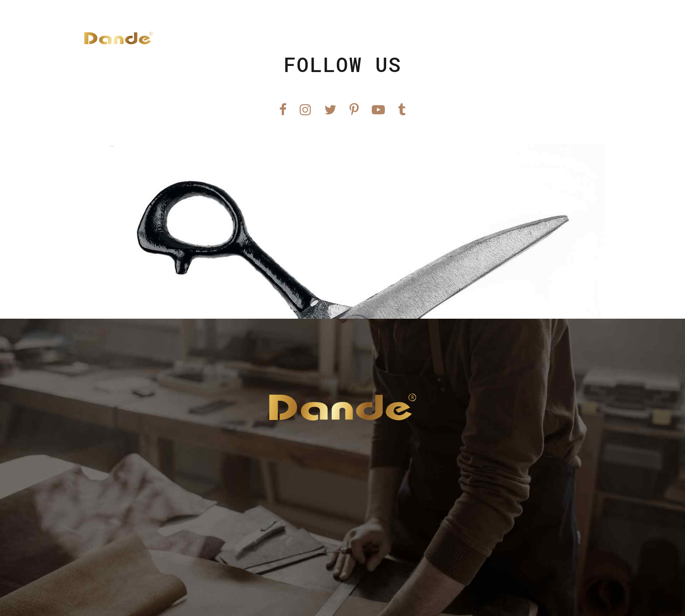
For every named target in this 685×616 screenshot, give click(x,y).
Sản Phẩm (409, 38)
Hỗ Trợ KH (526, 38)
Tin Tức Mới (466, 38)
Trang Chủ (356, 38)
